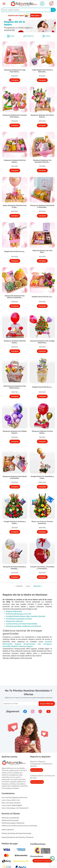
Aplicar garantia (8, 830)
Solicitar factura (37, 782)
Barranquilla (7, 644)
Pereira (21, 646)
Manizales (7, 646)
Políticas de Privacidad (10, 820)
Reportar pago (37, 770)
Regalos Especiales (14, 611)
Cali (39, 644)
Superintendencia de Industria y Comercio (18, 837)
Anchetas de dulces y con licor (19, 614)
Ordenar (28, 36)
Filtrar (46, 36)
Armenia (48, 642)
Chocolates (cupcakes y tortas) (19, 619)
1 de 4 (28, 586)
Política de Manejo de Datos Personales (16, 833)
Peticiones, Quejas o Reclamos (13, 823)
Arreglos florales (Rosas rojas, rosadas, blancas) (26, 616)
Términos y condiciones (10, 818)
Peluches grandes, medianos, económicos (23, 626)
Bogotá (18, 644)
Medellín (15, 646)
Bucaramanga (29, 644)
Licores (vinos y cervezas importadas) (22, 624)
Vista (11, 36)
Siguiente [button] (38, 586)
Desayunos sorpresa (14, 621)
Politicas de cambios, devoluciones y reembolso (19, 826)
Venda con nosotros (42, 861)
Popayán (29, 646)
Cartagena (47, 644)
